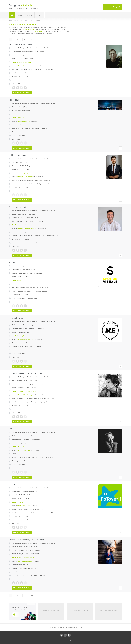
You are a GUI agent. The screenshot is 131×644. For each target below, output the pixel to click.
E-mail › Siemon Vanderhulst (20, 225)
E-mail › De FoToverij (18, 502)
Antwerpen (15, 107)
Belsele (25, 491)
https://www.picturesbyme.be (25, 339)
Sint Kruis (26, 547)
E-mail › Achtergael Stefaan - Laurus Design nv (25, 391)
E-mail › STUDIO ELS (18, 447)
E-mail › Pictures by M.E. (19, 336)
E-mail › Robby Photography (20, 173)
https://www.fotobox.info (24, 121)
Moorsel (25, 436)
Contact (39, 15)
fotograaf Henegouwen (29, 29)
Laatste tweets (17, 80)
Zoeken (30, 15)
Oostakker (26, 325)
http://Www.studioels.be (24, 450)
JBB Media (64, 640)
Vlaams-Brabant (17, 214)
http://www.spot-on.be (23, 284)
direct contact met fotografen (37, 31)
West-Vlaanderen (17, 380)
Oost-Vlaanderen (17, 51)
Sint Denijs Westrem (29, 51)
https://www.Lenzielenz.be (24, 561)
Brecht (21, 107)
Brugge (25, 380)
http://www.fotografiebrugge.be (26, 395)
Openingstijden (17, 132)
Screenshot (38, 66)
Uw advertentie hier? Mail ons (51, 611)
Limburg (14, 162)
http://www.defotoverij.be (24, 506)
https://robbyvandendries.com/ (26, 177)
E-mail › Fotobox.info (18, 118)
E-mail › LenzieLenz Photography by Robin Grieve (26, 558)
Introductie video (44, 80)
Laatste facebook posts (30, 80)
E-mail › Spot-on (17, 280)
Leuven (25, 214)
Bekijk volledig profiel (22, 93)
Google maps (40, 51)
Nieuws (20, 15)
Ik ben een (113, 7)
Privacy (69, 640)
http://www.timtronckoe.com (25, 66)
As (19, 162)
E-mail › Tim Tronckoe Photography (22, 62)
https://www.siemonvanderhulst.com (27, 229)
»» (32, 40)
